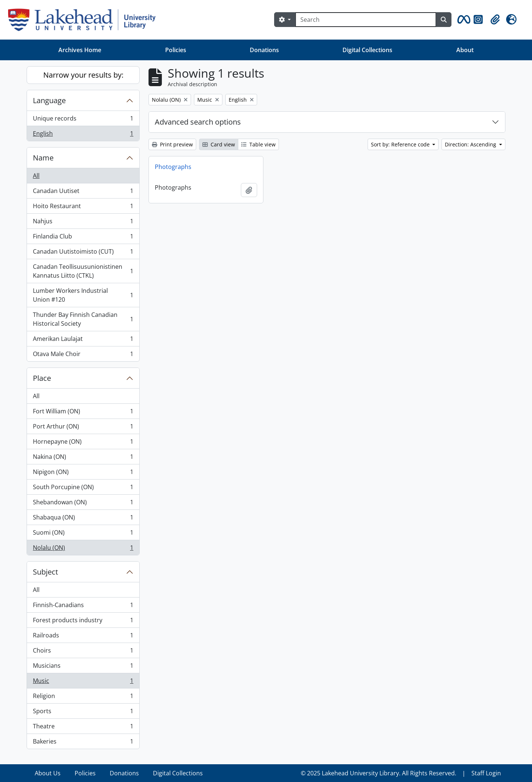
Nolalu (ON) (83, 549)
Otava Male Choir (83, 355)
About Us (48, 773)
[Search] (366, 20)
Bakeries (83, 743)
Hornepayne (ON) (83, 443)
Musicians (83, 667)
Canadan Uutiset (83, 192)
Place (42, 378)
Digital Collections (367, 50)
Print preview (172, 144)
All (36, 176)
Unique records (83, 120)
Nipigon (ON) (83, 473)
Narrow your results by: (83, 75)
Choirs (83, 652)
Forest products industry (83, 622)
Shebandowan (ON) (83, 504)
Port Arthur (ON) (83, 428)
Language (49, 100)
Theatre (83, 728)
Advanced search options (198, 122)
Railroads (83, 637)
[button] (463, 20)
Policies (176, 50)
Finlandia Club (83, 238)
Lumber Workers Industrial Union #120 (83, 295)
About (465, 50)
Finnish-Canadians (83, 607)
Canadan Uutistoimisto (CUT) (83, 253)
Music (83, 682)
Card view (219, 144)
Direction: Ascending (471, 144)
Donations (264, 50)
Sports (83, 713)
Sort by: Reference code (401, 144)
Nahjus (83, 223)
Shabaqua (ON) (83, 519)
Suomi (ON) (83, 534)
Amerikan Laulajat (83, 340)
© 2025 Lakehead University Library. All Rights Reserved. (378, 773)
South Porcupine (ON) (83, 489)
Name (43, 158)
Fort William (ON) (83, 413)
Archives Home (80, 50)
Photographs (173, 167)
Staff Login (486, 773)
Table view (258, 144)
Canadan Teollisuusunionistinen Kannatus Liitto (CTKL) (83, 271)
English (83, 135)
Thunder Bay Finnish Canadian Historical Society (83, 319)
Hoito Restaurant (83, 208)
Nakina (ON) (83, 458)
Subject (45, 572)
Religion (83, 698)
